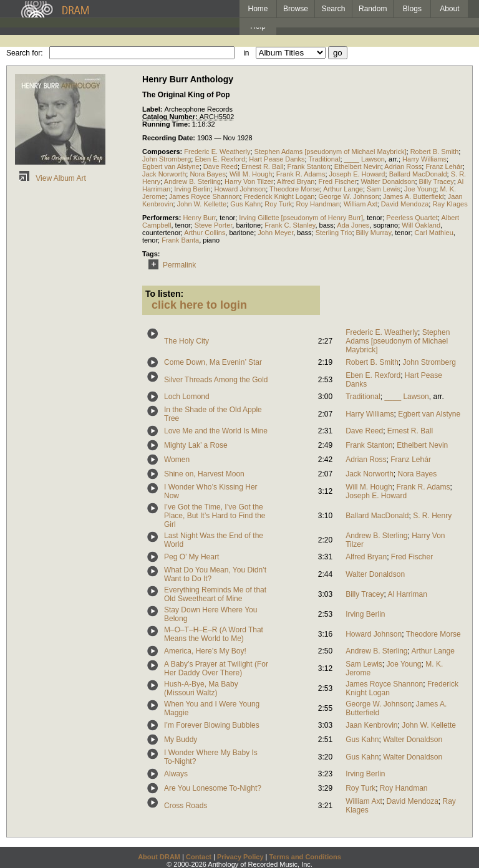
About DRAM (159, 857)
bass (327, 225)
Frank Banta (180, 240)
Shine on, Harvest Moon (204, 474)
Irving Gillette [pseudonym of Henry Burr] (301, 218)
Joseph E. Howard (357, 174)
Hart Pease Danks (277, 159)
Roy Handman (317, 204)
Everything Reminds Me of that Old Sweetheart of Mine (215, 594)
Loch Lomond (187, 397)
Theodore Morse (295, 189)
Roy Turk (278, 204)
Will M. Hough (251, 174)
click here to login (199, 305)
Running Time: (167, 124)
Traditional (324, 159)
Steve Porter (214, 225)
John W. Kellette (202, 204)
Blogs (412, 9)
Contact (199, 857)
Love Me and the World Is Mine (216, 431)
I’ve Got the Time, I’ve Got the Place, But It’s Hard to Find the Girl (215, 516)
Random (373, 9)
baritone (248, 225)
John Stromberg (167, 159)
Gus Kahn (245, 204)
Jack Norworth (164, 174)
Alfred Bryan (296, 181)
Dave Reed (220, 166)
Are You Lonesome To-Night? (213, 788)
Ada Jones (353, 225)
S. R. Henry (432, 516)
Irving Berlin (192, 189)
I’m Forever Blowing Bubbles (212, 725)
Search (334, 9)
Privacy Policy (240, 857)
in (246, 53)
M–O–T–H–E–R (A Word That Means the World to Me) (214, 634)
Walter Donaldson (388, 181)
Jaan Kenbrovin (371, 725)
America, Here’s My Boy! (205, 651)
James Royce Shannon (205, 196)
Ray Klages (450, 204)
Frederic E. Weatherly (217, 152)
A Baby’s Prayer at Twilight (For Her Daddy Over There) (216, 668)
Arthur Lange (343, 189)
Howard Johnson (240, 189)
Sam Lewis (384, 189)
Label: (153, 109)
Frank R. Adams (301, 174)
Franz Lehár (444, 166)
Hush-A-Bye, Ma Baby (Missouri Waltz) (201, 688)
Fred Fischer (338, 181)
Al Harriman (408, 594)
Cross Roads (186, 806)
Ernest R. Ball (262, 166)
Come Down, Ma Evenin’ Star (213, 362)
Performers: (162, 218)
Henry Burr (199, 218)
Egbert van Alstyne (171, 166)
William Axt (360, 204)
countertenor (162, 233)
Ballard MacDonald (418, 174)
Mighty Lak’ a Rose (196, 445)
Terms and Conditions (305, 857)
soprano (385, 225)
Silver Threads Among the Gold (216, 380)
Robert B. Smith (435, 152)
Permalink (170, 265)
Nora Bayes (207, 174)
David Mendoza (405, 204)
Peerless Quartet (412, 218)
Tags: (151, 254)
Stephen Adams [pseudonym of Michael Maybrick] (331, 152)
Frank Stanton (308, 166)
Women (177, 460)
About (449, 9)
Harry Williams (424, 159)
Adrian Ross (403, 166)
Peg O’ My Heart (191, 557)
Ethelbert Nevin (358, 166)
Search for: (25, 53)
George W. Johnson (349, 196)
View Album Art (51, 178)
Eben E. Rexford (220, 159)
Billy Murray (374, 233)
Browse (296, 9)
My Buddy (181, 740)
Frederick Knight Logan (279, 196)
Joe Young (420, 189)
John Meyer (275, 233)
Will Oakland (421, 225)
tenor (227, 218)
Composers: (163, 152)
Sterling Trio (334, 233)
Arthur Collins (205, 233)
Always (176, 774)
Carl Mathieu (434, 233)
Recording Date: (170, 138)
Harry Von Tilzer (249, 181)
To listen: (164, 294)
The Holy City (186, 341)
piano (211, 240)
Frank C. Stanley (290, 225)
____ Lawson (365, 159)
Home (258, 9)
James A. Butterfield (414, 196)
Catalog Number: (171, 117)
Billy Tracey (437, 181)
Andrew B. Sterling (192, 181)
